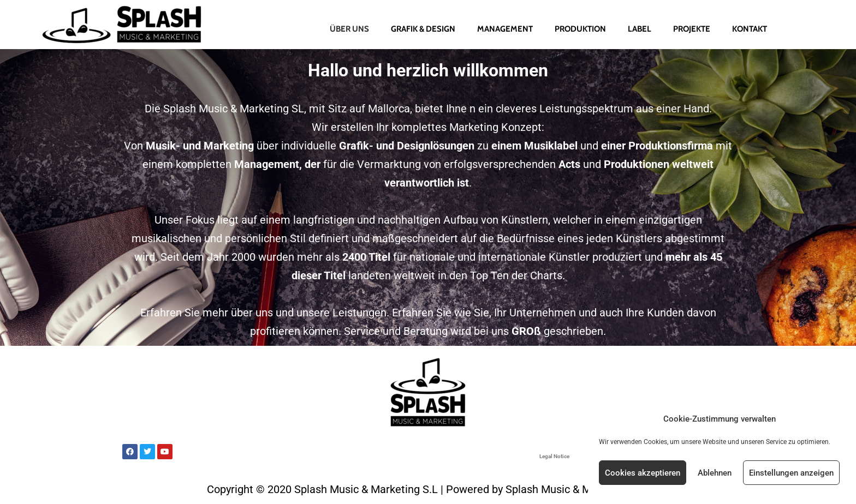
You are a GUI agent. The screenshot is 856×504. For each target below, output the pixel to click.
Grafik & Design (423, 29)
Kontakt (750, 29)
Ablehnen (715, 473)
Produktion (580, 29)
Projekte (692, 29)
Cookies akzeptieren (643, 473)
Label (640, 29)
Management (505, 29)
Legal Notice (554, 456)
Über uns (349, 29)
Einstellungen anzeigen (791, 473)
